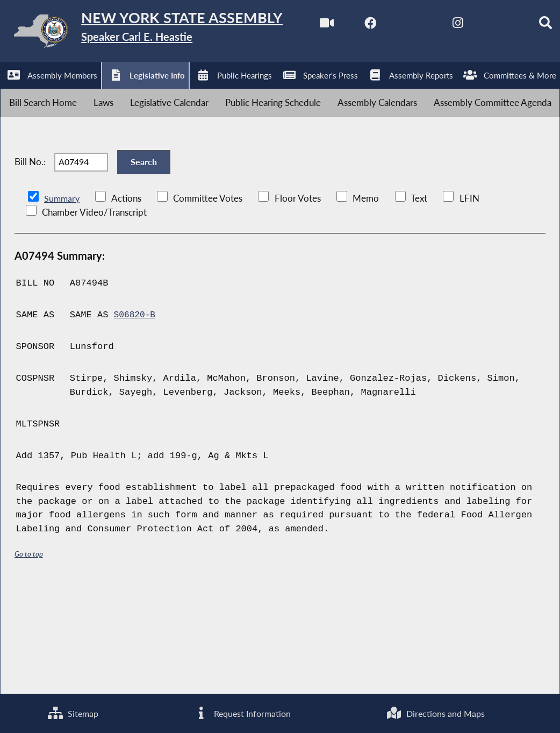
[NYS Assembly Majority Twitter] (102, 92)
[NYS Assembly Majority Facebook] (57, 92)
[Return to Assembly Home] (167, 33)
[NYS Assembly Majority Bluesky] (191, 92)
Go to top (29, 658)
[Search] (236, 92)
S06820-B (136, 419)
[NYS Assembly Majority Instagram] (146, 92)
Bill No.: (30, 259)
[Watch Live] (12, 92)
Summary (63, 302)
